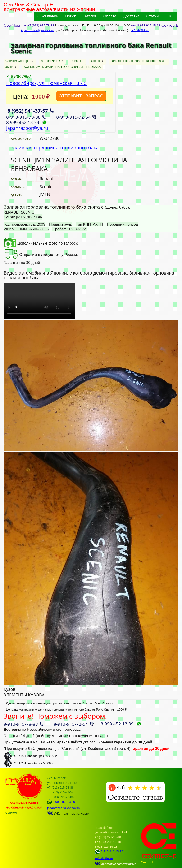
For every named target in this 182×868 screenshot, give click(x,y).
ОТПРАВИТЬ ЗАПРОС (81, 96)
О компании (48, 16)
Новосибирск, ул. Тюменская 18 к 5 (46, 83)
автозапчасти (51, 61)
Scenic (96, 61)
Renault (76, 61)
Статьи (153, 16)
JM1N (10, 67)
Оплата (110, 16)
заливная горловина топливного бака (138, 61)
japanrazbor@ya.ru (27, 128)
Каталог (90, 16)
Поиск (70, 16)
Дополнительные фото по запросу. (41, 243)
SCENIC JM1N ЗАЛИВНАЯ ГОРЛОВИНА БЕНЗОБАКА (62, 67)
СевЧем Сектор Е (19, 61)
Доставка (131, 16)
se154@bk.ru (140, 30)
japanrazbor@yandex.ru (38, 30)
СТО (169, 16)
